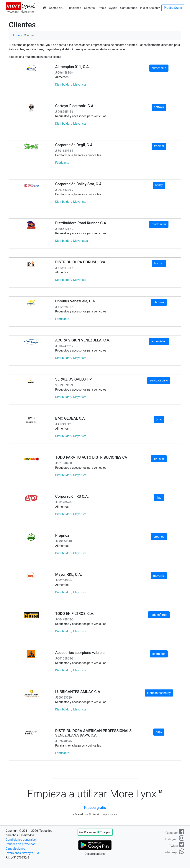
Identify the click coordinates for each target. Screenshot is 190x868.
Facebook (175, 833)
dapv (159, 732)
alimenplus (159, 68)
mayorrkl (159, 576)
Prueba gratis (95, 808)
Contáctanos (129, 8)
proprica (159, 537)
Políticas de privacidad (21, 844)
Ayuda (113, 8)
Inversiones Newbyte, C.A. (23, 853)
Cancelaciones (15, 849)
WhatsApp (174, 852)
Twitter (177, 846)
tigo (159, 498)
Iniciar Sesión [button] (149, 8)
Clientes (89, 8)
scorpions (159, 654)
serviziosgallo (159, 380)
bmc (159, 419)
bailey (159, 185)
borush (159, 263)
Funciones (74, 8)
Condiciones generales (21, 840)
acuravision (159, 341)
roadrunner (159, 224)
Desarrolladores (95, 854)
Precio (102, 8)
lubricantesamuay (159, 693)
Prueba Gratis (173, 8)
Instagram (175, 839)
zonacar (159, 459)
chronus (159, 302)
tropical (159, 146)
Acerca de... (57, 8)
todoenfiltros (159, 615)
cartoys (159, 107)
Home (16, 35)
